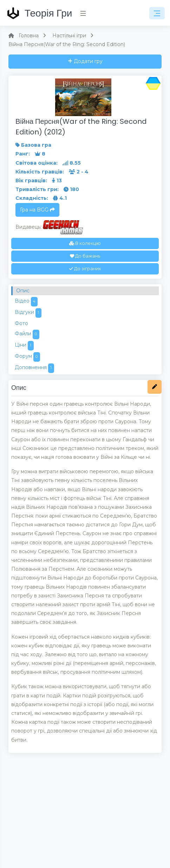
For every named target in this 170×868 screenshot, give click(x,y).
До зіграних (85, 269)
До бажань (85, 256)
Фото (21, 323)
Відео (26, 302)
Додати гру (85, 61)
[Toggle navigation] (157, 13)
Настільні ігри (69, 36)
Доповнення (34, 368)
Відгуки (28, 313)
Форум (27, 357)
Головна (29, 36)
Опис (23, 291)
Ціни (24, 346)
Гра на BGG (37, 210)
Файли (27, 334)
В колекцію (85, 243)
